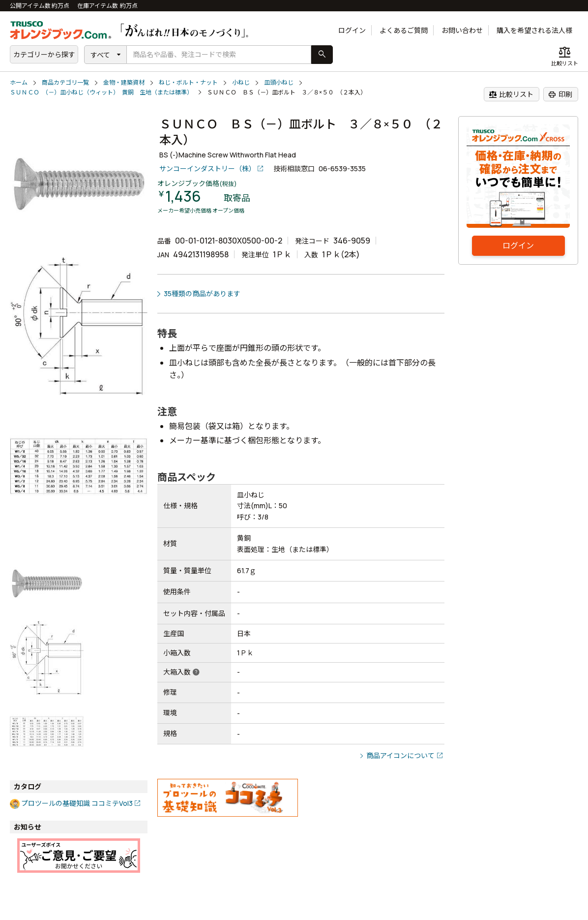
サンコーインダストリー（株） (207, 169)
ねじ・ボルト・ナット (188, 82)
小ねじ (241, 82)
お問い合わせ (462, 30)
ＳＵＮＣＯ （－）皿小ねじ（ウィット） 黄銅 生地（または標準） (101, 92)
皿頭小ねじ (279, 82)
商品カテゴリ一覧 (65, 82)
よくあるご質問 (404, 30)
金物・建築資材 (124, 82)
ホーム (19, 82)
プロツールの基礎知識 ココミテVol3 (77, 803)
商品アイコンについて (400, 755)
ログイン (352, 30)
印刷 (560, 94)
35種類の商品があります (202, 293)
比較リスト (511, 94)
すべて (100, 55)
